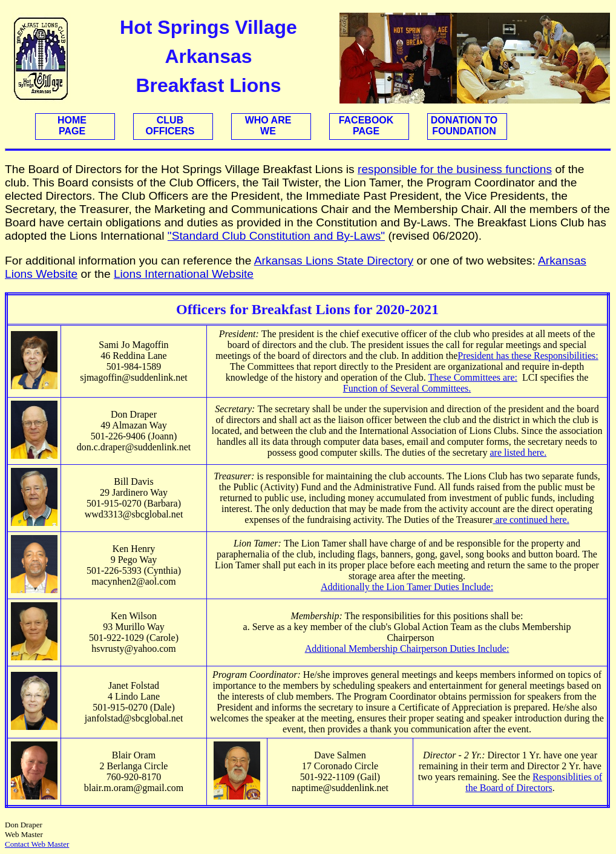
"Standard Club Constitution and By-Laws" (276, 236)
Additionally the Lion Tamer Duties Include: (407, 587)
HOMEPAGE (72, 126)
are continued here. (531, 520)
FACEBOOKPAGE (366, 126)
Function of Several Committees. (407, 388)
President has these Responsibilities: (528, 356)
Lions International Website (184, 274)
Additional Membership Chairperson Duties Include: (407, 649)
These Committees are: (473, 377)
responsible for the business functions (455, 169)
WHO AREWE (268, 126)
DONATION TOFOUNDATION (464, 126)
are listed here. (518, 452)
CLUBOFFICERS (170, 126)
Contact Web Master (37, 844)
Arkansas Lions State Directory (334, 261)
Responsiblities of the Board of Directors (534, 782)
